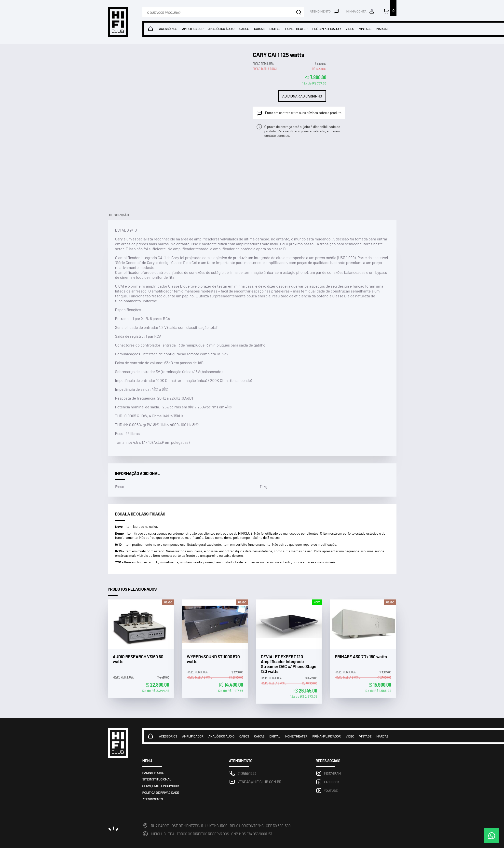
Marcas (382, 29)
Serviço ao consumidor (161, 786)
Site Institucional (157, 779)
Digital (275, 29)
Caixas (259, 29)
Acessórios (168, 29)
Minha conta (356, 11)
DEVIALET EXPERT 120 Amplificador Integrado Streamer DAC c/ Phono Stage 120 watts (288, 664)
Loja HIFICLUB (118, 22)
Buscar (299, 12)
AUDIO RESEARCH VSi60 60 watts (138, 659)
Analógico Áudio (221, 29)
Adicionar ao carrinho (302, 96)
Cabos (244, 29)
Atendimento (320, 11)
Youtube (331, 790)
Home (150, 29)
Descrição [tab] (119, 215)
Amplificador (193, 29)
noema (113, 829)
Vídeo (350, 29)
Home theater (296, 29)
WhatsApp (492, 836)
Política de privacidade (161, 792)
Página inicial (153, 772)
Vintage (365, 29)
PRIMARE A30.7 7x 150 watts (361, 657)
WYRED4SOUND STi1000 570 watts (213, 659)
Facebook (332, 782)
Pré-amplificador (326, 29)
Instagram (332, 773)
